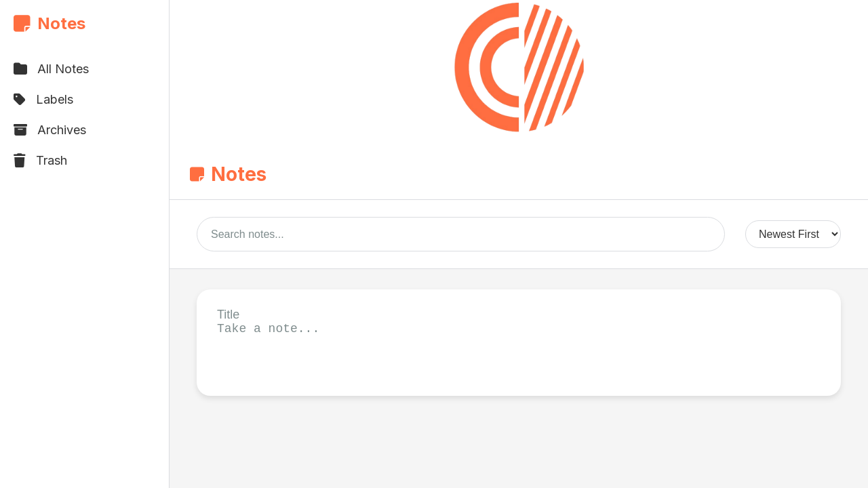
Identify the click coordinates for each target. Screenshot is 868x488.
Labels (43, 99)
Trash (40, 160)
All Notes (51, 69)
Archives (50, 130)
